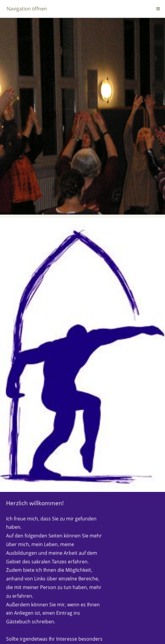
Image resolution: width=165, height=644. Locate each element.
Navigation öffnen (27, 9)
